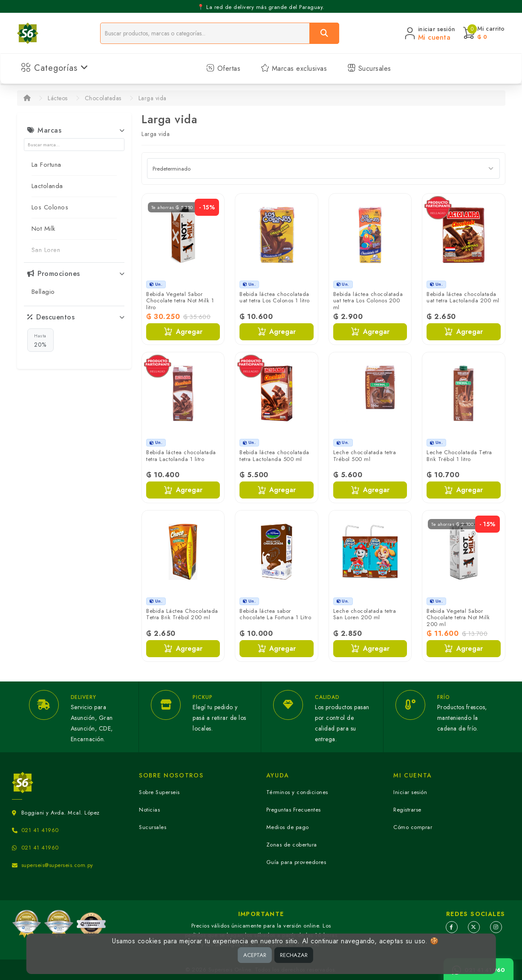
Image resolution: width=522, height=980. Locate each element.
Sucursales (369, 68)
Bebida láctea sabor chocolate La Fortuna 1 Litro (275, 614)
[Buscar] (324, 33)
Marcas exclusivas (294, 68)
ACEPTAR (255, 955)
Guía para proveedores (296, 862)
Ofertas (223, 68)
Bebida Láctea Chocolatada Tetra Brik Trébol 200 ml (182, 614)
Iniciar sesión (410, 792)
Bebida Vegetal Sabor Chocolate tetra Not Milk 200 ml (458, 618)
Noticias (149, 810)
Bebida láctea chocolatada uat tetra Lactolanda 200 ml (463, 297)
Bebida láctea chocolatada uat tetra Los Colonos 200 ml (368, 301)
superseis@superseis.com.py (57, 865)
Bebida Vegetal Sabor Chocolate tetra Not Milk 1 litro (180, 301)
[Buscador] (205, 33)
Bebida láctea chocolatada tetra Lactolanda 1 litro (181, 456)
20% (40, 340)
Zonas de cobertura (292, 845)
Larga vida (153, 98)
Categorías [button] (55, 68)
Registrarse (407, 810)
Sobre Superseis (159, 792)
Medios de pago (288, 827)
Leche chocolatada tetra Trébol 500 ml (365, 456)
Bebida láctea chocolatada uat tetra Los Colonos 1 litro (275, 297)
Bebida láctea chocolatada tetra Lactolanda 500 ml (274, 456)
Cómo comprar (413, 827)
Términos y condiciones (297, 792)
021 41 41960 (40, 830)
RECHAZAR (294, 955)
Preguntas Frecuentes (294, 810)
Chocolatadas (103, 98)
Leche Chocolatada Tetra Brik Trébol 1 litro (459, 456)
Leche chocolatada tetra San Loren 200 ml (365, 614)
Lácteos (58, 98)
